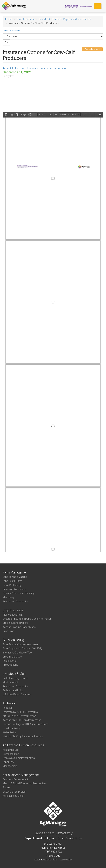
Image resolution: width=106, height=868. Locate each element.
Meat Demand (10, 682)
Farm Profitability (12, 585)
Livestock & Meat (15, 674)
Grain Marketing (13, 640)
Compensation (11, 754)
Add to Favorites (92, 49)
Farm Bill (7, 708)
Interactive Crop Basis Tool (17, 653)
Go (6, 42)
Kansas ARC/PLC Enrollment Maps (22, 720)
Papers (7, 788)
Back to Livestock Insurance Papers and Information (35, 68)
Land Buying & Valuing (15, 577)
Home (9, 19)
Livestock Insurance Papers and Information (65, 19)
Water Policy (10, 732)
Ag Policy (9, 703)
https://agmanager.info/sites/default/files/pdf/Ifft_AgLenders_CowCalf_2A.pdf (53, 332)
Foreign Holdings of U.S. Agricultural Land (26, 724)
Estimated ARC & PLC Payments (20, 712)
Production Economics (16, 601)
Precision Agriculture (14, 589)
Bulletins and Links (13, 690)
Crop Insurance (26, 19)
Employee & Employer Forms (19, 758)
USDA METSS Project (14, 792)
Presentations (10, 665)
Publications (10, 661)
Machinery (8, 597)
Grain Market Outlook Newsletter (20, 644)
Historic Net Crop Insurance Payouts (23, 736)
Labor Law (8, 762)
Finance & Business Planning (19, 593)
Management (10, 766)
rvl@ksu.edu (53, 856)
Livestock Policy (12, 728)
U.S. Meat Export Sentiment (17, 695)
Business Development (15, 779)
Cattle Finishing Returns (16, 678)
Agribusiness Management (21, 775)
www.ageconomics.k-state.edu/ (53, 860)
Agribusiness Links (13, 796)
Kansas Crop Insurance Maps (19, 627)
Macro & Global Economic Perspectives (25, 783)
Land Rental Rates (12, 581)
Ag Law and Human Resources (23, 745)
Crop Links (9, 631)
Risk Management (13, 615)
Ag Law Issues (11, 750)
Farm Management (16, 572)
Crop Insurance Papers (15, 623)
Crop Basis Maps (12, 657)
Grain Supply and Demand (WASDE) (22, 649)
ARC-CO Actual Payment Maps (19, 716)
